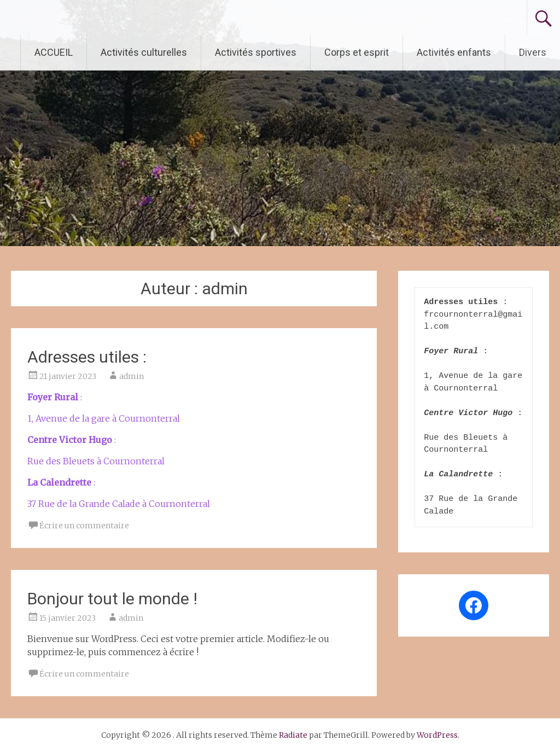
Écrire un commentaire (84, 526)
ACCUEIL (54, 52)
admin (132, 376)
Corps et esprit (357, 52)
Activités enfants (454, 52)
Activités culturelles (144, 52)
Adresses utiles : (87, 357)
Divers (533, 52)
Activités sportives (256, 52)
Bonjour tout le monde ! (112, 599)
